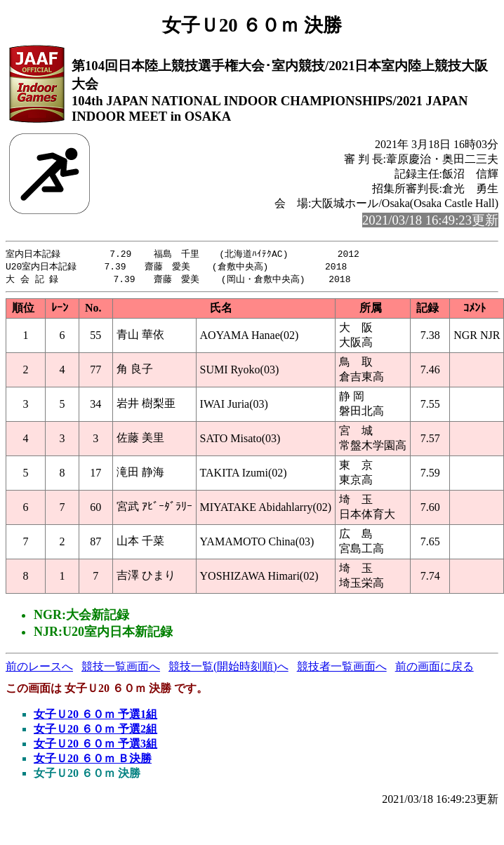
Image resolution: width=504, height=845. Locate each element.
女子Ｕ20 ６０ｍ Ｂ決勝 (93, 760)
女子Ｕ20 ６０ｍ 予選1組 (95, 716)
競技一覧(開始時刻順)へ (228, 668)
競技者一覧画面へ (342, 668)
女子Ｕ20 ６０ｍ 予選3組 (95, 746)
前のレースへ (39, 668)
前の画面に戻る (435, 668)
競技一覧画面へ (121, 668)
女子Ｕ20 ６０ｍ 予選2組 (95, 731)
